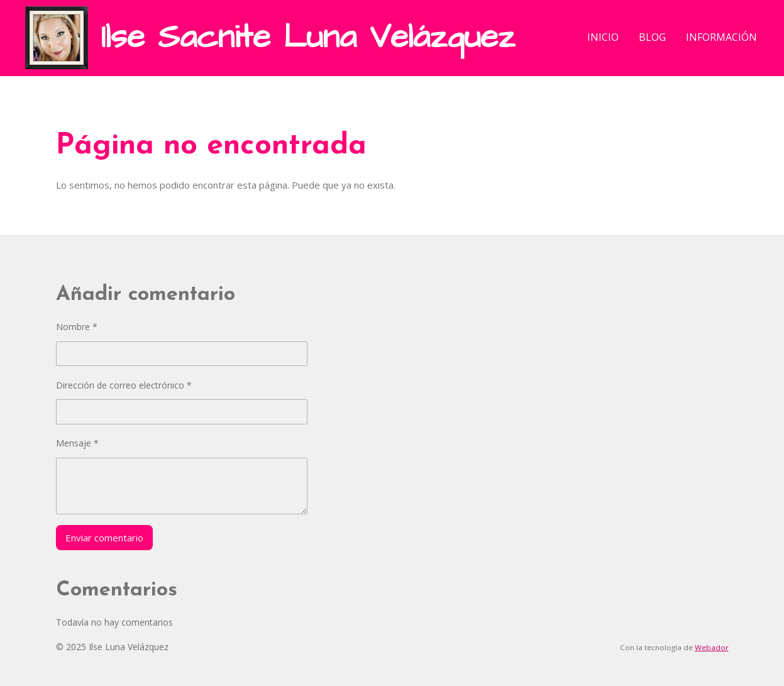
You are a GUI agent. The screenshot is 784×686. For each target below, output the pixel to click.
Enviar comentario (104, 538)
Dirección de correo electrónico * (124, 385)
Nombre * (77, 327)
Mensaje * (77, 443)
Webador (712, 647)
